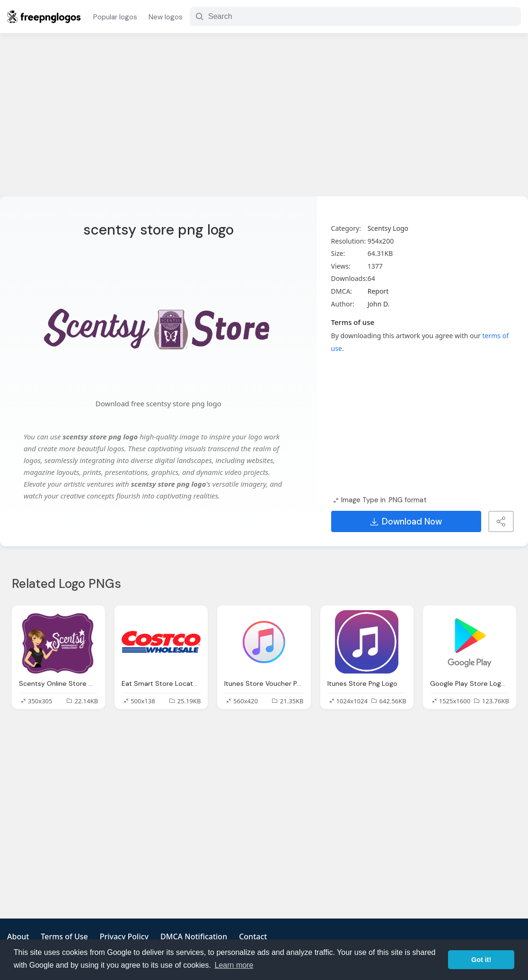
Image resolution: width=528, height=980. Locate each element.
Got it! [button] (481, 960)
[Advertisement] (264, 121)
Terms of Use (64, 936)
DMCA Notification (194, 936)
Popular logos (115, 17)
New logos (166, 17)
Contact (253, 936)
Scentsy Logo (388, 228)
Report (378, 291)
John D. (379, 304)
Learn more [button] (234, 965)
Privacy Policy (124, 936)
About (18, 936)
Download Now (406, 522)
